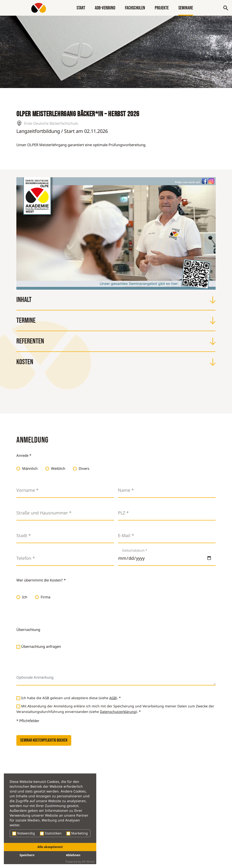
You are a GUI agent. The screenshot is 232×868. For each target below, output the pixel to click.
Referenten (116, 341)
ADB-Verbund (105, 8)
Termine (116, 321)
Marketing (77, 833)
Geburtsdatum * (135, 550)
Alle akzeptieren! (50, 847)
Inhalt (116, 300)
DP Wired (88, 862)
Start (81, 8)
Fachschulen (135, 8)
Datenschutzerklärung (118, 712)
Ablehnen (73, 855)
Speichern (27, 855)
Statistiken (51, 833)
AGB (113, 698)
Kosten (116, 362)
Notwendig (24, 833)
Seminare (186, 8)
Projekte (162, 8)
